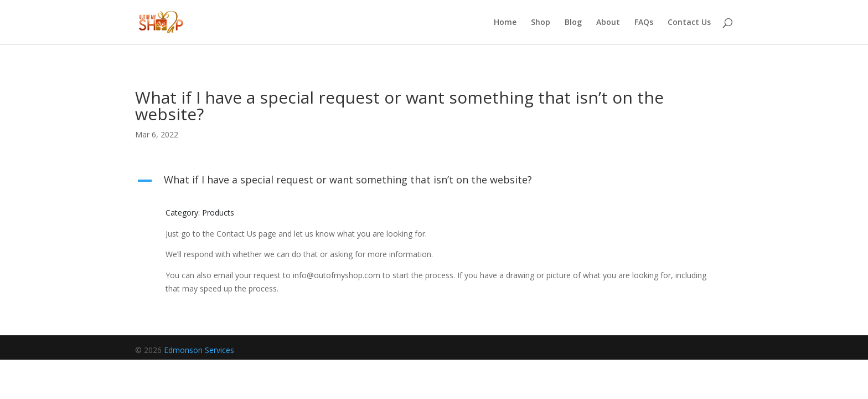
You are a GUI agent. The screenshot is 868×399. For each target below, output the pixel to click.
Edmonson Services (199, 350)
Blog (573, 23)
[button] (434, 182)
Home (505, 23)
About (608, 23)
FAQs (644, 23)
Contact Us (689, 23)
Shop (541, 23)
